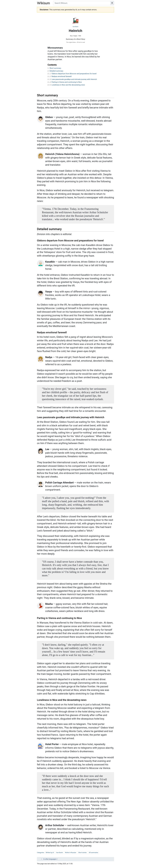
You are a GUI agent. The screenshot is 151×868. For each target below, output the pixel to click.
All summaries (94, 853)
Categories (40, 853)
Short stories (83, 853)
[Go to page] (112, 3)
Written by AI (50, 853)
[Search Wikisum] (82, 3)
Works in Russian (71, 853)
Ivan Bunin (76, 27)
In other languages (50, 859)
